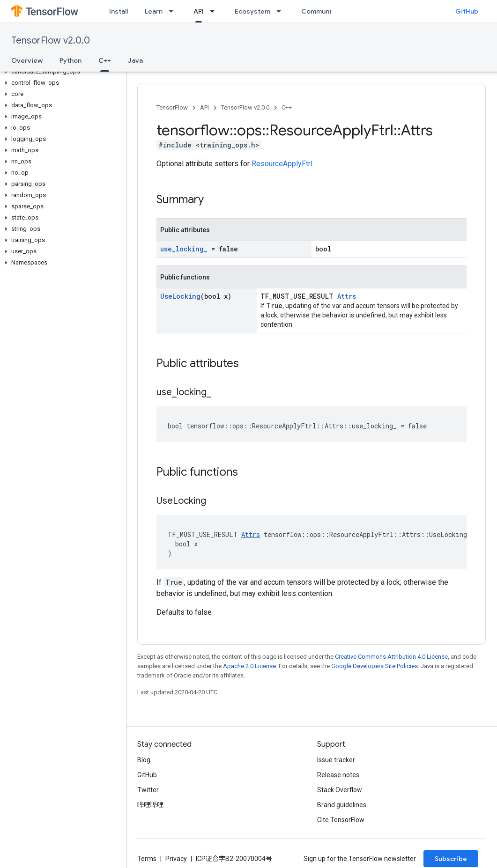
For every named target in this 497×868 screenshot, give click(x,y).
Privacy (176, 859)
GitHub (467, 11)
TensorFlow (172, 107)
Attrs (347, 296)
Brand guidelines (342, 805)
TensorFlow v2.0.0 (51, 40)
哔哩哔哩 (150, 805)
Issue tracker (336, 760)
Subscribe (451, 859)
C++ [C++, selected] (105, 60)
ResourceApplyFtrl (282, 164)
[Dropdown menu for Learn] (174, 11)
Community (319, 11)
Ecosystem (252, 11)
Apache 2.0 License (249, 666)
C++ (287, 107)
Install (119, 11)
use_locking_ (184, 249)
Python (70, 60)
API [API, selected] (199, 11)
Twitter (148, 790)
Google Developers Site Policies (375, 666)
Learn (154, 11)
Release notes (338, 775)
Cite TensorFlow (341, 820)
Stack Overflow (340, 790)
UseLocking (180, 296)
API (204, 107)
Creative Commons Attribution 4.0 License (391, 657)
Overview (27, 60)
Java (135, 60)
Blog (144, 760)
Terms (147, 859)
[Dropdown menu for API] (215, 11)
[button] (61, 72)
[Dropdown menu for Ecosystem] (282, 11)
